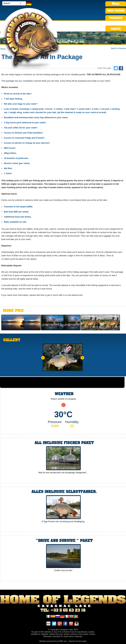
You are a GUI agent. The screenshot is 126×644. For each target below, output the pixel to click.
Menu (116, 4)
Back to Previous (118, 48)
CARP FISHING (116, 11)
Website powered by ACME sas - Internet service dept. (63, 641)
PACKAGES (116, 18)
